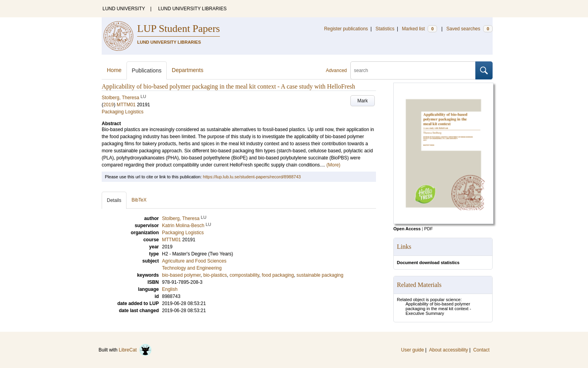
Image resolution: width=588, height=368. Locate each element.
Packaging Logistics (123, 112)
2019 (109, 105)
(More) (333, 165)
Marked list (420, 29)
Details (114, 200)
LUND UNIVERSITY (124, 9)
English (170, 289)
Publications (147, 70)
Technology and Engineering (192, 268)
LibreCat (135, 350)
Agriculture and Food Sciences (194, 261)
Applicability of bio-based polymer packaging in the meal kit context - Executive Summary (438, 309)
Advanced (336, 70)
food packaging (278, 275)
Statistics (385, 29)
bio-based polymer (181, 275)
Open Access (407, 229)
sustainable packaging (320, 275)
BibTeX (139, 200)
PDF (428, 229)
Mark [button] (363, 101)
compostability (244, 275)
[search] (413, 70)
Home (114, 70)
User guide (413, 350)
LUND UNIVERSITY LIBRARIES (192, 9)
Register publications (346, 29)
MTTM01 (126, 105)
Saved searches (469, 29)
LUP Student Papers (179, 29)
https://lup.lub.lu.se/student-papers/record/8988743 (252, 177)
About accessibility (449, 350)
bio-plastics (215, 275)
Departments (188, 70)
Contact (481, 350)
